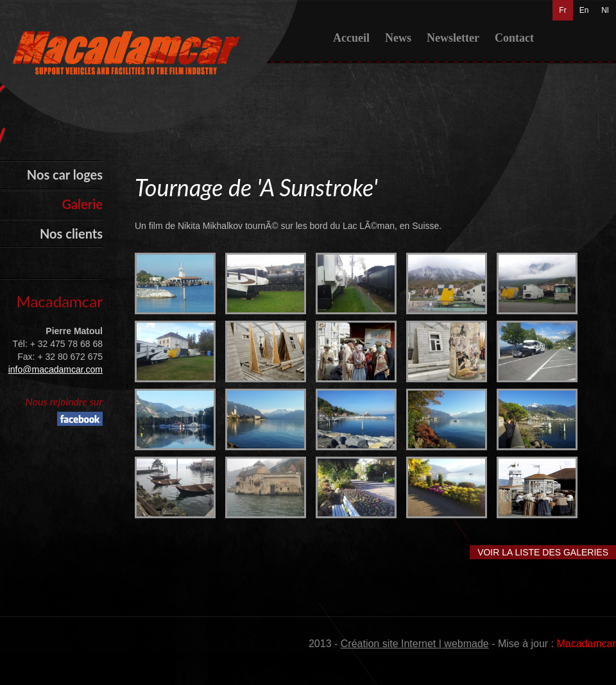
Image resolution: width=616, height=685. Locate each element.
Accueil (351, 38)
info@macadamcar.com (56, 369)
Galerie (82, 204)
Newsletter (453, 38)
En (584, 10)
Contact (514, 38)
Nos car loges (65, 174)
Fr (562, 10)
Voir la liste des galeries (543, 552)
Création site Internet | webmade (415, 644)
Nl (605, 10)
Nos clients (71, 233)
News (398, 38)
